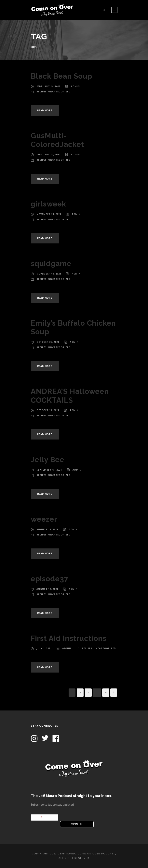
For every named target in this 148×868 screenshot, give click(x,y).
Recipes (42, 92)
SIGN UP (77, 824)
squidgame (51, 264)
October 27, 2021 (48, 342)
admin (75, 86)
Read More (45, 110)
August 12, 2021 (47, 529)
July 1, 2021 (44, 648)
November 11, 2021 (49, 274)
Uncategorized (59, 92)
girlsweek (48, 204)
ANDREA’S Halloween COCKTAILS (70, 396)
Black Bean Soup (61, 76)
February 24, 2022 (48, 86)
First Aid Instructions (69, 638)
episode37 (50, 579)
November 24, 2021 (49, 214)
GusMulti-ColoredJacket (57, 140)
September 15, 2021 (49, 470)
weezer (44, 519)
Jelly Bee (47, 460)
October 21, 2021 (48, 410)
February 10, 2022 (48, 154)
